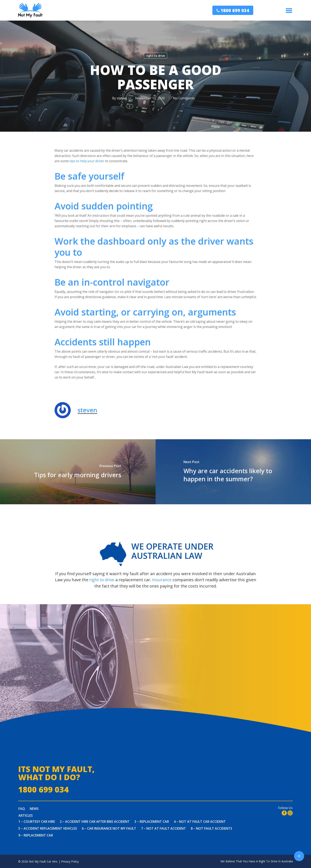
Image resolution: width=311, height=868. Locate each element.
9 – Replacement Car (36, 835)
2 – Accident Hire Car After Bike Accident (95, 822)
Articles (26, 815)
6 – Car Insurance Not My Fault (109, 828)
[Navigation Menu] (289, 10)
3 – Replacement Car (152, 822)
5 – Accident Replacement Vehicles (48, 828)
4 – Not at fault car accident (200, 822)
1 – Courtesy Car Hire (37, 822)
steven (122, 98)
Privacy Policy (70, 861)
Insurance (162, 580)
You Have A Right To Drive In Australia (268, 861)
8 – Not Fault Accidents (211, 828)
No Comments (184, 98)
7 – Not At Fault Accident (163, 828)
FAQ (22, 809)
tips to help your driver (87, 161)
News (34, 809)
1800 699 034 (235, 10)
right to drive (155, 56)
